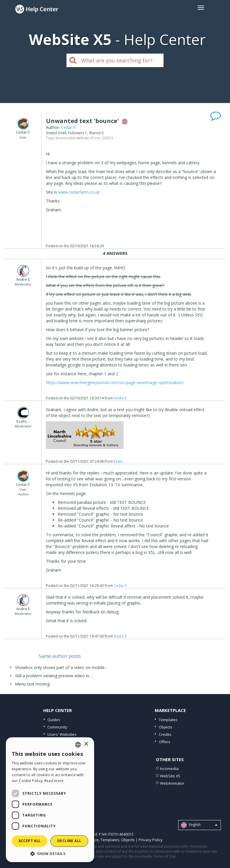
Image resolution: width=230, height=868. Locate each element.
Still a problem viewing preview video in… (54, 676)
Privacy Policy (151, 840)
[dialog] (50, 800)
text (72, 138)
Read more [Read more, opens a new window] (54, 781)
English (199, 825)
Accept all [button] (30, 841)
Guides (54, 720)
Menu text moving (32, 684)
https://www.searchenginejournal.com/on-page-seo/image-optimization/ (115, 382)
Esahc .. (120, 461)
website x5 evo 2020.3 (95, 138)
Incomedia (169, 769)
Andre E (120, 398)
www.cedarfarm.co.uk (79, 192)
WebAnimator (172, 783)
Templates (168, 720)
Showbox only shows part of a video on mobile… (61, 667)
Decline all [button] (69, 841)
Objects (166, 727)
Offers (165, 742)
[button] (50, 853)
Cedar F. (69, 127)
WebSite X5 (170, 776)
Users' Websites (62, 734)
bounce (62, 138)
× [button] (86, 744)
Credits (165, 734)
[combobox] (78, 745)
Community (57, 727)
